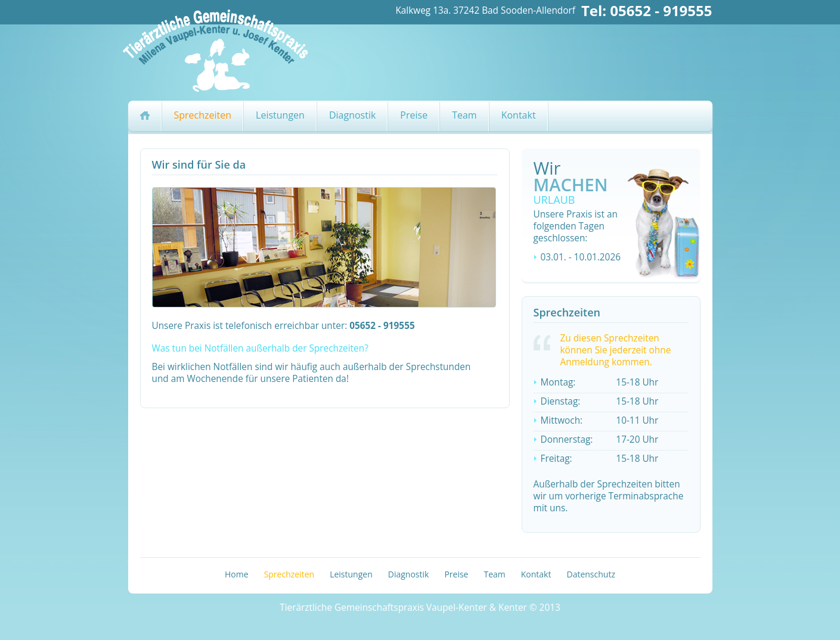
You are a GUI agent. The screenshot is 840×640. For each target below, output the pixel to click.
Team (464, 115)
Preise (414, 115)
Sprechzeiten (203, 115)
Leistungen (280, 115)
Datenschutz (591, 574)
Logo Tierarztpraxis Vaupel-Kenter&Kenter (225, 49)
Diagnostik (352, 115)
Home (237, 574)
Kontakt (519, 115)
